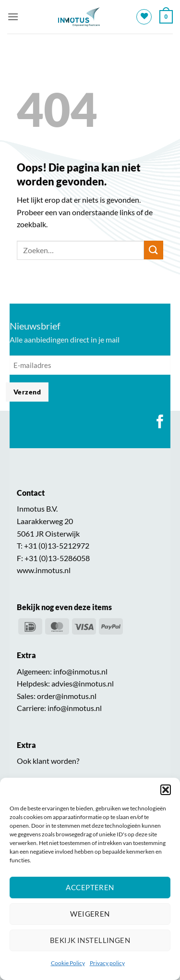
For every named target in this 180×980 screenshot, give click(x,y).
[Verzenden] (154, 250)
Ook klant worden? (48, 761)
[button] (166, 790)
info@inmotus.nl (80, 671)
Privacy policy (107, 963)
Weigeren (90, 914)
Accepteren (90, 887)
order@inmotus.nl (67, 696)
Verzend (27, 392)
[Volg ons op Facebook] (160, 423)
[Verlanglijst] (144, 17)
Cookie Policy (68, 963)
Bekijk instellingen (90, 940)
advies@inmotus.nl (83, 683)
